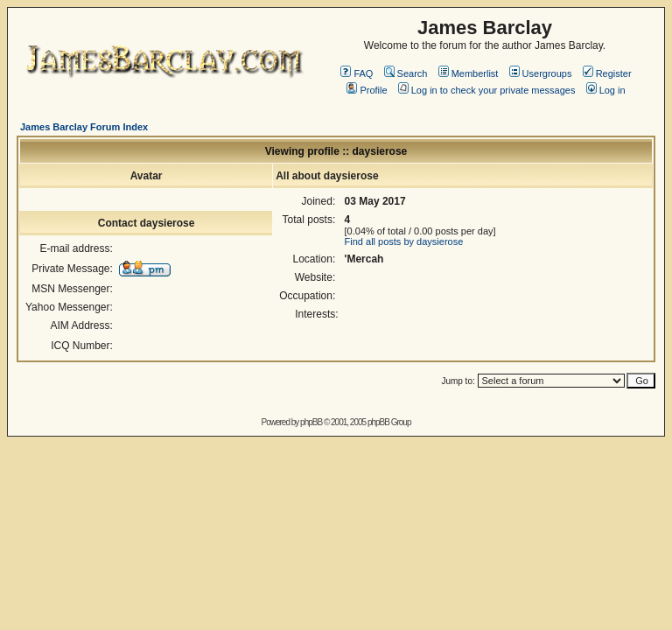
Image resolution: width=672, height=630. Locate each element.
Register (607, 73)
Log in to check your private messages (487, 90)
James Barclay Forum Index (84, 127)
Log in (606, 90)
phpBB (311, 422)
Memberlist (469, 73)
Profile (367, 90)
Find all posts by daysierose (404, 241)
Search (406, 73)
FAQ (357, 73)
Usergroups (541, 73)
